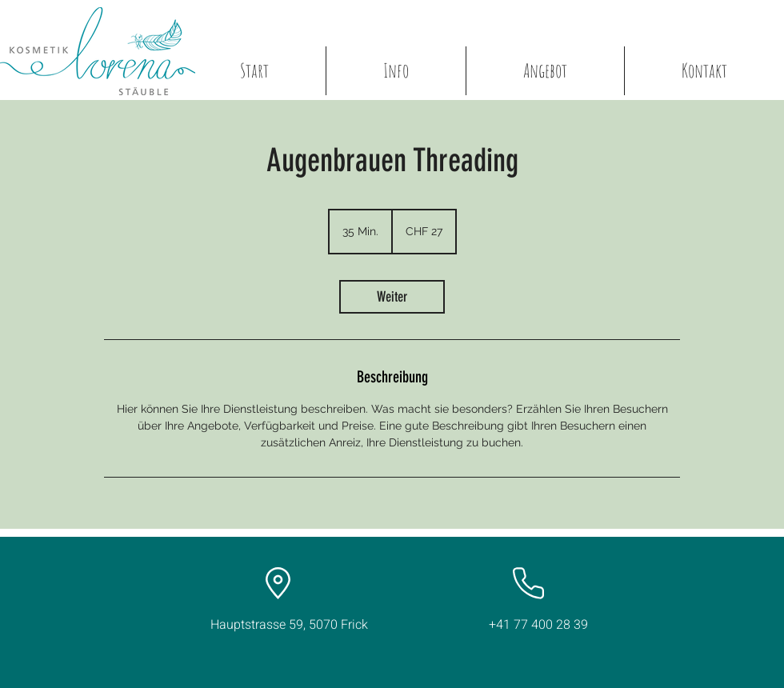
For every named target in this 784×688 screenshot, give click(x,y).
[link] (392, 297)
